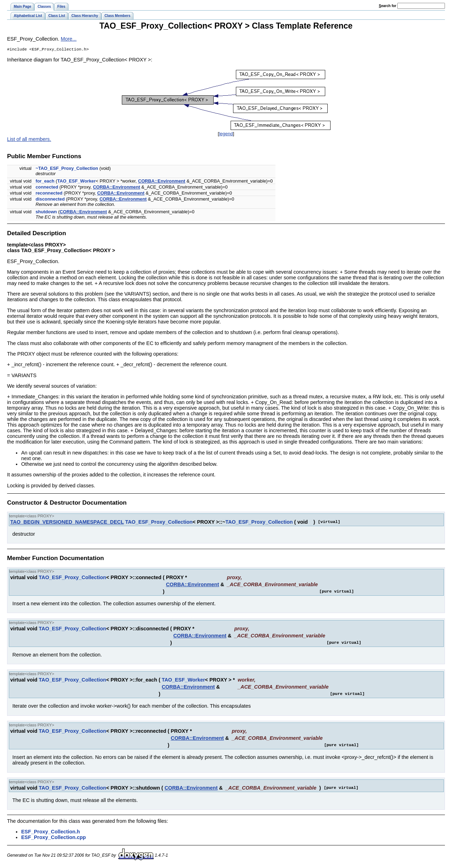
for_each (45, 182)
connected (47, 188)
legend (226, 134)
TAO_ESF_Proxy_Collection (159, 523)
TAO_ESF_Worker (76, 182)
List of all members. (29, 140)
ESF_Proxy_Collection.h (50, 832)
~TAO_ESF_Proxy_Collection (67, 169)
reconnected (49, 194)
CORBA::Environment (162, 182)
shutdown (46, 212)
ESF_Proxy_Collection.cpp (53, 838)
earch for (388, 6)
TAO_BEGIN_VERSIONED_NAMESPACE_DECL (67, 523)
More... (69, 39)
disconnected (50, 200)
